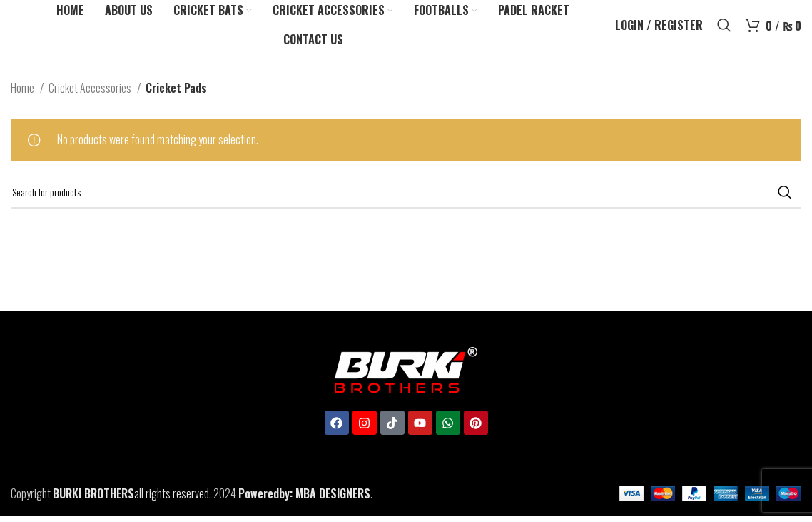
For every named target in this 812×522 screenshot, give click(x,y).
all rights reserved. (132, 503)
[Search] (724, 31)
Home (24, 98)
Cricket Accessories (91, 98)
